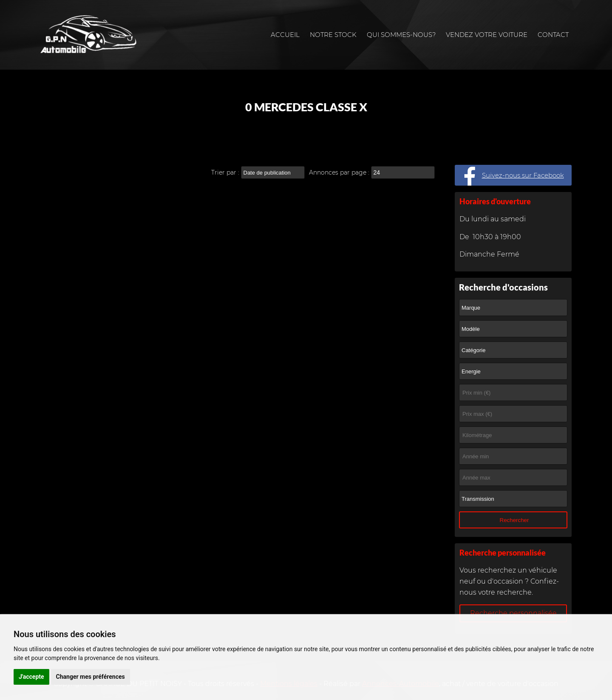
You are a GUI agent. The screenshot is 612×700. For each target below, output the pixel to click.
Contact (553, 35)
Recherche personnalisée (513, 613)
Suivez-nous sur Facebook (523, 175)
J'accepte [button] (31, 677)
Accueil (285, 35)
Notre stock (333, 35)
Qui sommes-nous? (401, 35)
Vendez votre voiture (487, 35)
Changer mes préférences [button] (91, 677)
